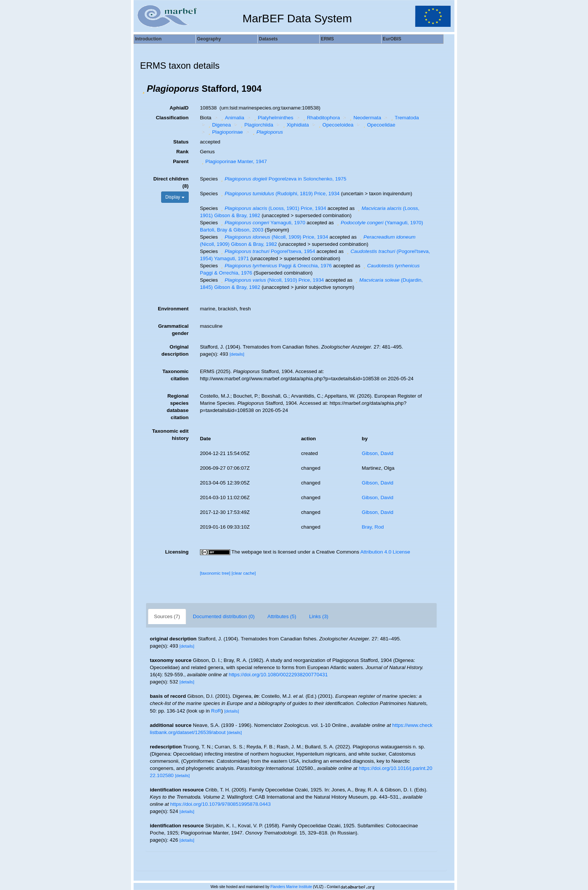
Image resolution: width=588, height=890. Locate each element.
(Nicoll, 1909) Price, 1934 (274, 237)
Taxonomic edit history (170, 435)
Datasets (268, 39)
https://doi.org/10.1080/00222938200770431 (278, 675)
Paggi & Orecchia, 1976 (276, 266)
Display (175, 197)
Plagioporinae (225, 132)
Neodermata (365, 118)
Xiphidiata (295, 125)
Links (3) (319, 616)
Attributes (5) (282, 616)
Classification (172, 118)
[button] (143, 89)
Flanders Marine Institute (291, 887)
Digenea (219, 125)
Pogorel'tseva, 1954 (267, 251)
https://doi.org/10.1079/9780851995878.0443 (220, 804)
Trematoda (404, 118)
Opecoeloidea (335, 125)
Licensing (177, 552)
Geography (209, 39)
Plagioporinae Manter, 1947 (233, 161)
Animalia (232, 118)
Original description (175, 350)
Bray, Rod (373, 527)
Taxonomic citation (175, 375)
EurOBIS (392, 39)
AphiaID (179, 108)
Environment (173, 309)
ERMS (327, 39)
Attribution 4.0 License (385, 552)
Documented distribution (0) (224, 616)
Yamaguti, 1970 (262, 223)
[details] (237, 354)
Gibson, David (378, 453)
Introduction (148, 39)
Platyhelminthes (273, 118)
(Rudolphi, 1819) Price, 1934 (279, 194)
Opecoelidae (378, 125)
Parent (181, 161)
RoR (216, 711)
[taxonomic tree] (215, 573)
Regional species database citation (178, 407)
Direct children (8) (171, 182)
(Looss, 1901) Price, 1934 (273, 208)
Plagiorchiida (256, 125)
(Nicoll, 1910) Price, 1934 (272, 280)
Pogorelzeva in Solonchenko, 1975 (283, 179)
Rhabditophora (321, 118)
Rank (182, 152)
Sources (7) (167, 616)
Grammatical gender (173, 330)
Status (181, 142)
